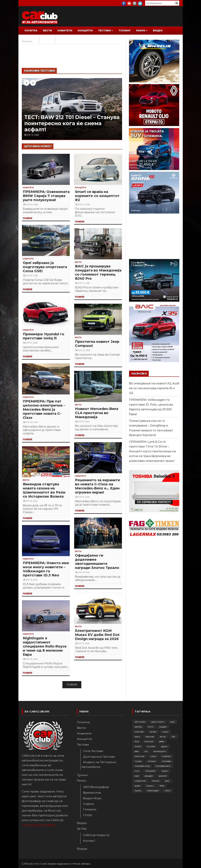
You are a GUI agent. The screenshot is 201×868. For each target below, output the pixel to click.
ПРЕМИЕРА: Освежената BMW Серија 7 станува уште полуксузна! (46, 196)
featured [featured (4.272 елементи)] (150, 737)
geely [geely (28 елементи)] (162, 741)
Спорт (88, 815)
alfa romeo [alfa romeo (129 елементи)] (140, 722)
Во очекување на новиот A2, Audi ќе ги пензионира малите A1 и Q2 (154, 388)
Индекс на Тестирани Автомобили (99, 764)
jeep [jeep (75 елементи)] (137, 751)
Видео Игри (92, 798)
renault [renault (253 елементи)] (156, 781)
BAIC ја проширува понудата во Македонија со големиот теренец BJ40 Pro (98, 272)
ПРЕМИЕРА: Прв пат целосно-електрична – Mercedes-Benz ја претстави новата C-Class (44, 409)
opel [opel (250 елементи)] (137, 776)
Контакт (89, 841)
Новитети (65, 31)
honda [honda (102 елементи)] (138, 746)
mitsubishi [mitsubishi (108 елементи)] (150, 771)
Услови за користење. (39, 825)
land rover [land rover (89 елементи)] (140, 756)
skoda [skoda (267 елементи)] (137, 786)
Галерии (90, 809)
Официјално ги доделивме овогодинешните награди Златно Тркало (97, 562)
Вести (47, 31)
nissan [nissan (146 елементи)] (165, 771)
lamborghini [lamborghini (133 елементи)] (160, 751)
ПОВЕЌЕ (28, 218)
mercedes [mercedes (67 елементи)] (166, 761)
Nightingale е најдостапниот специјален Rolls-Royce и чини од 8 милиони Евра (45, 646)
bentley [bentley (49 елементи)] (138, 727)
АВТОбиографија (96, 787)
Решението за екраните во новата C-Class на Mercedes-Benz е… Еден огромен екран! (98, 486)
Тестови (104, 31)
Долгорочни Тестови (99, 757)
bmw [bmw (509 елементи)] (151, 727)
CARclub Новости (96, 835)
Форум (47, 39)
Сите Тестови (93, 751)
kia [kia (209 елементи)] (146, 751)
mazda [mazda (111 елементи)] (138, 761)
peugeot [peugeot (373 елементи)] (149, 776)
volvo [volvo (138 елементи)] (167, 790)
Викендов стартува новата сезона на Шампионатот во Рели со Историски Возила (44, 490)
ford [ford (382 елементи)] (137, 741)
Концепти (85, 31)
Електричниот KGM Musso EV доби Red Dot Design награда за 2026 (97, 635)
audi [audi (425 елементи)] (172, 722)
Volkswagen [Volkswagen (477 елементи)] (153, 790)
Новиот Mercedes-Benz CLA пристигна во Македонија (97, 413)
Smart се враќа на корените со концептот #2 (97, 196)
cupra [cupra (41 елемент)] (165, 732)
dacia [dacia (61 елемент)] (137, 737)
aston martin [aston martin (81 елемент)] (158, 722)
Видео (158, 31)
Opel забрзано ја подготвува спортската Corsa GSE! (45, 267)
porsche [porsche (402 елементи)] (163, 776)
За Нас (30, 39)
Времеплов (92, 793)
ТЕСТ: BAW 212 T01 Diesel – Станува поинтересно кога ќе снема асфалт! (72, 123)
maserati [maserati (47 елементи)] (166, 756)
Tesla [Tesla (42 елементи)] (162, 786)
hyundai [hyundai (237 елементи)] (151, 746)
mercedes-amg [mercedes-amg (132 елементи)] (142, 766)
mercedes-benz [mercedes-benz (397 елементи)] (163, 766)
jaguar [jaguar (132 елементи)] (164, 746)
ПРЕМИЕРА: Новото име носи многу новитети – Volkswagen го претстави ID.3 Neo (46, 569)
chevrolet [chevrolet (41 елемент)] (139, 732)
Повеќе (72, 685)
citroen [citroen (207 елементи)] (153, 732)
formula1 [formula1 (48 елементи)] (149, 741)
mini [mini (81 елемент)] (137, 771)
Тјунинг (125, 31)
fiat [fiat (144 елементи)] (173, 737)
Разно (141, 31)
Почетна (31, 31)
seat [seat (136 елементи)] (167, 781)
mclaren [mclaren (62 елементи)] (152, 761)
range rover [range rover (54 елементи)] (140, 781)
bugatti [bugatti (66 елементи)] (163, 727)
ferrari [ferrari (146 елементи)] (163, 737)
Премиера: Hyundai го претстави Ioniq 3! (44, 336)
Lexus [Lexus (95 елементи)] (153, 756)
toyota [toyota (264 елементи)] (138, 790)
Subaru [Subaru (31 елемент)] (150, 786)
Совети (88, 804)
